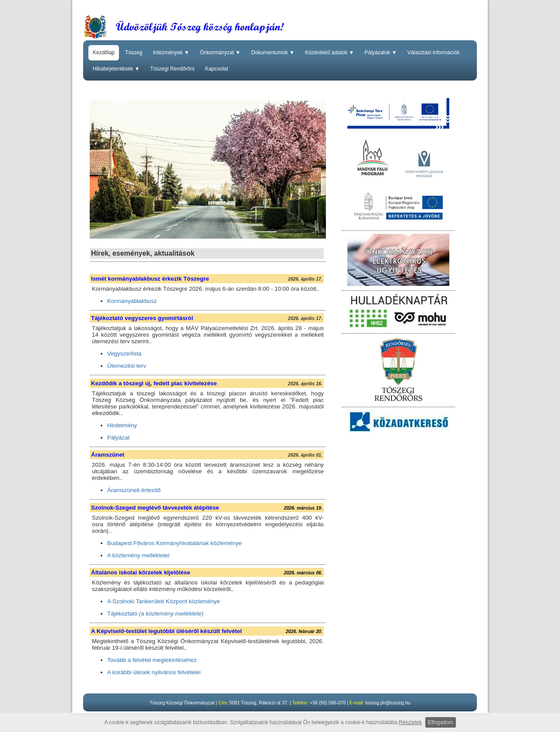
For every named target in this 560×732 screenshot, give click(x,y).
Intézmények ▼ (171, 53)
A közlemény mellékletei (138, 555)
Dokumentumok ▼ (273, 53)
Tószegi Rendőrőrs (172, 69)
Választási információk (433, 53)
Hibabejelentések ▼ (116, 69)
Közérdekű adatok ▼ (329, 53)
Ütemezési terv (127, 366)
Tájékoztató (155, 614)
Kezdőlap (104, 53)
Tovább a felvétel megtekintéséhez (152, 660)
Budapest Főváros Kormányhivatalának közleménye (174, 543)
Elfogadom (440, 722)
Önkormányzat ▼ (220, 53)
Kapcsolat (217, 69)
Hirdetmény (122, 425)
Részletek (411, 722)
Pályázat (118, 438)
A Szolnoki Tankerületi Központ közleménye (164, 601)
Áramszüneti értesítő (134, 490)
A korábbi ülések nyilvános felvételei (154, 672)
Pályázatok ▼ (381, 53)
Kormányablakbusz (132, 301)
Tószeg (134, 53)
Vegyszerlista (124, 354)
